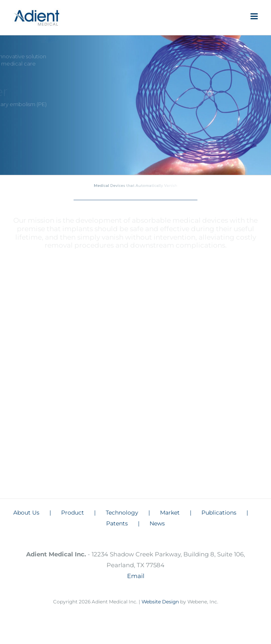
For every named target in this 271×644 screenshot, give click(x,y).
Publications (219, 513)
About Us (26, 513)
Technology (122, 513)
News (157, 523)
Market (170, 513)
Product (73, 513)
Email (136, 576)
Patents (117, 523)
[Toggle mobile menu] (255, 16)
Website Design (161, 602)
